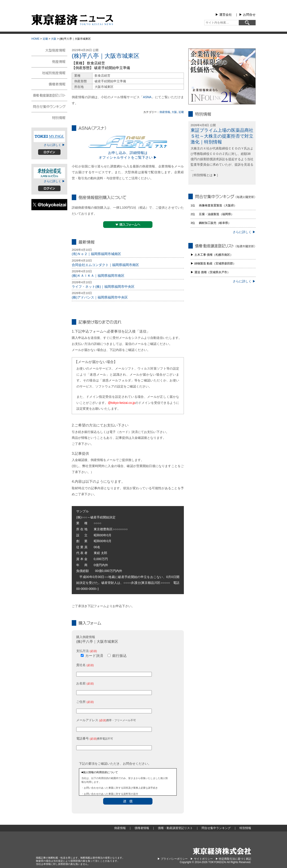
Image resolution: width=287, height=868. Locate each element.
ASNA (147, 97)
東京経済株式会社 (222, 851)
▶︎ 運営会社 (224, 15)
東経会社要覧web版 (49, 173)
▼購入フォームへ (128, 225)
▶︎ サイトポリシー (201, 859)
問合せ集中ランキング (49, 106)
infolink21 (222, 76)
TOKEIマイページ (49, 136)
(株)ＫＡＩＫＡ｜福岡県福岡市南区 (98, 276)
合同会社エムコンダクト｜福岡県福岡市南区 (105, 265)
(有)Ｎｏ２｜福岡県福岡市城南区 (96, 254)
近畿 (45, 39)
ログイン (49, 152)
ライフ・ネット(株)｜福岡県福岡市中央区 (103, 287)
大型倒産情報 (49, 52)
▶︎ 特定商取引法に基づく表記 (233, 859)
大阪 (54, 39)
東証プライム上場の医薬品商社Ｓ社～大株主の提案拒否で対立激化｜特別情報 (222, 136)
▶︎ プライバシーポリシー (173, 859)
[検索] (247, 23)
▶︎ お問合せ (247, 15)
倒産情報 (165, 112)
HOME (35, 39)
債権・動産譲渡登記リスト (49, 95)
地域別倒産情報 (49, 73)
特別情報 (49, 117)
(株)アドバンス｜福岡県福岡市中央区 (100, 297)
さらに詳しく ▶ (54, 145)
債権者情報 (49, 84)
